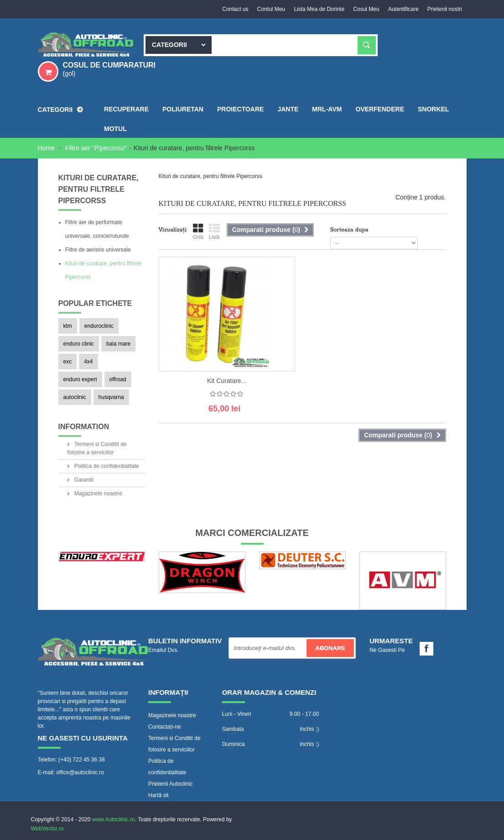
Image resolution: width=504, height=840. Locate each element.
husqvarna (111, 397)
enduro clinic (79, 344)
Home (47, 148)
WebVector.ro (47, 829)
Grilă (198, 231)
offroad (118, 379)
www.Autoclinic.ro (114, 819)
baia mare (118, 344)
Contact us (233, 9)
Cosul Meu (365, 9)
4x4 (88, 362)
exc (68, 362)
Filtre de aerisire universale (98, 250)
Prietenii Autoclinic (170, 784)
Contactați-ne (164, 727)
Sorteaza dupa (349, 230)
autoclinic (75, 397)
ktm (68, 326)
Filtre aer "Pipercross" (96, 148)
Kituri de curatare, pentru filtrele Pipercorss (103, 270)
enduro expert (80, 379)
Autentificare (403, 9)
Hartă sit (158, 795)
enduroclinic (99, 326)
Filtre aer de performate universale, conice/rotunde (97, 229)
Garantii (83, 480)
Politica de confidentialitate (106, 466)
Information (84, 427)
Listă (214, 231)
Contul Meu (269, 9)
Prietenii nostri (444, 9)
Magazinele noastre (98, 493)
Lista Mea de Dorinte (318, 9)
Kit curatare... (227, 381)
